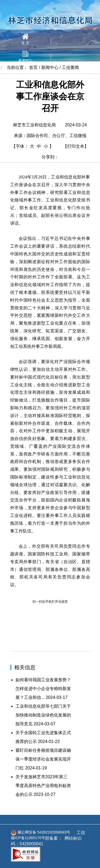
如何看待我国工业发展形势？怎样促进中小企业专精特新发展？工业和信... (43, 689)
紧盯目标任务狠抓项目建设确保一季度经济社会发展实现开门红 (43, 759)
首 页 (25, 39)
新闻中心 (25, 57)
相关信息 (25, 667)
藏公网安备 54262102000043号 (41, 833)
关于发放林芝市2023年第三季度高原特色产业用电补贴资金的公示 (43, 786)
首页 (33, 67)
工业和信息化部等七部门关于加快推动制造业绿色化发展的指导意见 (43, 715)
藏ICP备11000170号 (28, 838)
